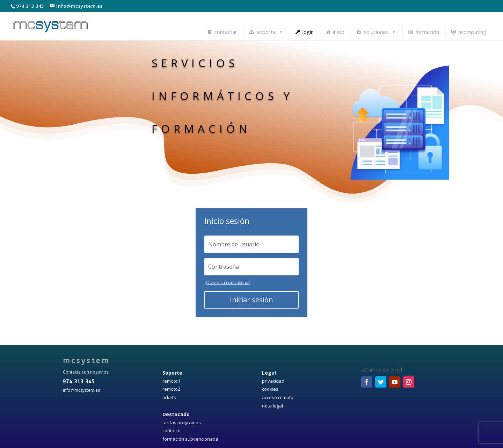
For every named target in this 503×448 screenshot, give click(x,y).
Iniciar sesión (251, 300)
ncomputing (472, 32)
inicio (339, 32)
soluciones (380, 32)
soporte (270, 32)
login (308, 32)
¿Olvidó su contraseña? (227, 283)
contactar (226, 32)
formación (427, 32)
